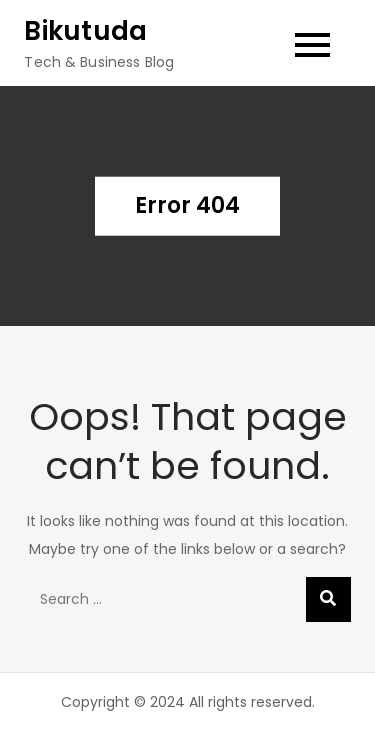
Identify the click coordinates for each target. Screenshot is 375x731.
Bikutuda (85, 31)
